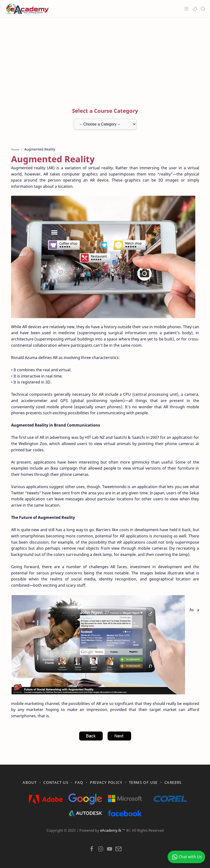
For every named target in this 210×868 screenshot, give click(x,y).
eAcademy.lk (111, 830)
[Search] (203, 9)
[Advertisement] (105, 56)
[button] (195, 9)
